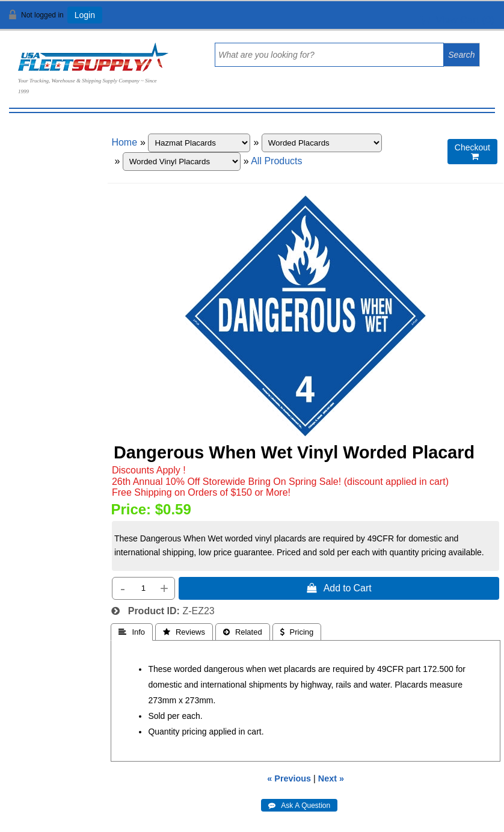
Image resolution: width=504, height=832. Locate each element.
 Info (132, 632)
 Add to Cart (339, 588)
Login (85, 15)
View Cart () (457, 20)
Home (124, 142)
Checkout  (472, 152)
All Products (276, 161)
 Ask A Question (299, 806)
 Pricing (297, 632)
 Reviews (184, 632)
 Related (243, 632)
